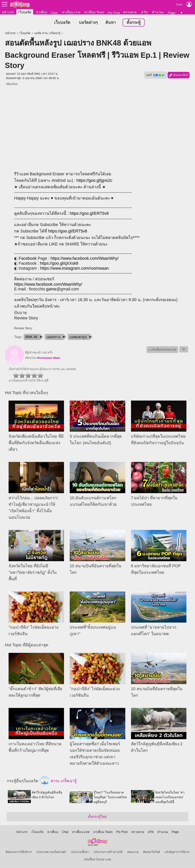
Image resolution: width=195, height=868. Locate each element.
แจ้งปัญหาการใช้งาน (177, 852)
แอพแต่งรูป (78, 337)
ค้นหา (111, 23)
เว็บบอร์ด (25, 12)
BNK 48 (31, 337)
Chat (54, 13)
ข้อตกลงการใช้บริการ (19, 852)
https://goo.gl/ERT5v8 (89, 214)
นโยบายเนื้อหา (80, 852)
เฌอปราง (54, 337)
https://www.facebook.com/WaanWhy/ (84, 259)
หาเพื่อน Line (71, 12)
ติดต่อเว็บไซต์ (152, 852)
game (51, 289)
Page (172, 13)
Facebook (28, 259)
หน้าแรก (8, 12)
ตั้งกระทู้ (134, 23)
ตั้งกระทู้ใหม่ (97, 817)
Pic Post (114, 13)
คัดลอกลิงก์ (179, 75)
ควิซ (144, 12)
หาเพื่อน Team (94, 12)
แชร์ (155, 75)
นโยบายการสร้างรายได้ (108, 852)
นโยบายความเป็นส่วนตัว (51, 852)
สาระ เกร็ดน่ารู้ (58, 781)
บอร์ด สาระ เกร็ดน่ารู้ (47, 33)
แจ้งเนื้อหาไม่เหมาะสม (97, 860)
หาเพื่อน (42, 12)
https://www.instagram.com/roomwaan (74, 268)
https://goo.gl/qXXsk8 (59, 264)
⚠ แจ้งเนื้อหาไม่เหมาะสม (162, 350)
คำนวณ (158, 12)
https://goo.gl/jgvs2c (95, 181)
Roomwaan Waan (49, 358)
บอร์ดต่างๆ (88, 23)
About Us (133, 852)
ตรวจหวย (130, 12)
